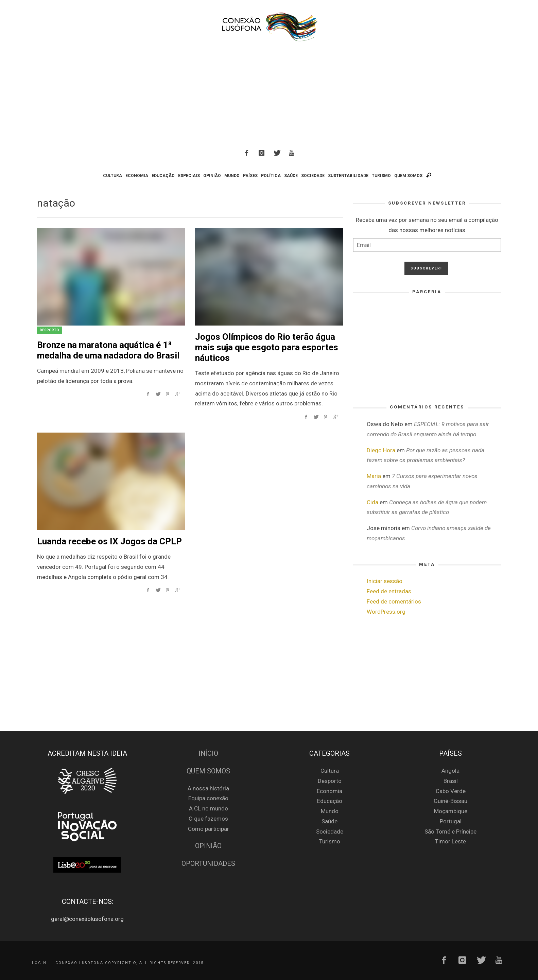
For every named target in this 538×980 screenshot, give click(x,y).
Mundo (330, 811)
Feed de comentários (394, 601)
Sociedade (330, 832)
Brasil (451, 781)
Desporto (49, 330)
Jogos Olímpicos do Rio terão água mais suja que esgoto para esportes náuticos (267, 347)
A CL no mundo (209, 808)
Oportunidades (208, 864)
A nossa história (208, 788)
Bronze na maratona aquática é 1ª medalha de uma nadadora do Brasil (108, 350)
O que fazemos (208, 819)
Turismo (330, 841)
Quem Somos (208, 771)
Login (39, 963)
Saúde (329, 821)
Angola (450, 771)
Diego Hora (381, 450)
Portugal (451, 821)
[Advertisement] (269, 97)
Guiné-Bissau (450, 801)
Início (208, 754)
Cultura (330, 771)
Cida (372, 502)
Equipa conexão (208, 798)
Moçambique (451, 811)
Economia (329, 791)
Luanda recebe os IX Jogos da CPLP (109, 541)
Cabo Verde (451, 791)
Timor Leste (450, 841)
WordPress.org (386, 612)
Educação (330, 801)
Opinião (208, 846)
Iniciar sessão (385, 581)
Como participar (209, 829)
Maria (374, 476)
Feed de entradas (389, 591)
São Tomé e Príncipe (450, 832)
